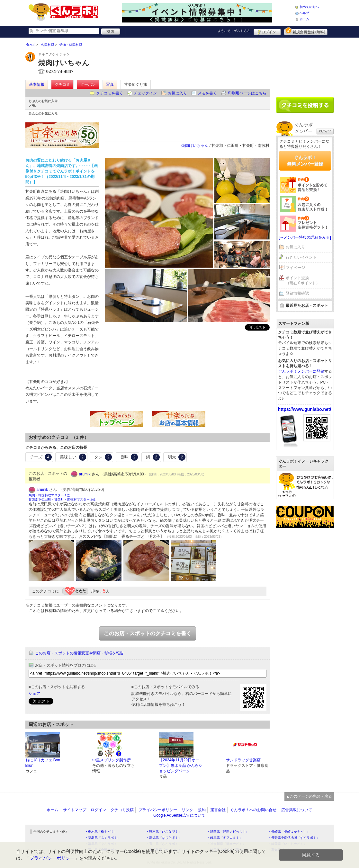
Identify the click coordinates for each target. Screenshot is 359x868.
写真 (110, 84)
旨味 (129, 457)
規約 (202, 810)
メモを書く (207, 93)
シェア (34, 694)
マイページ (295, 268)
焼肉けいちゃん (195, 146)
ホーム (304, 19)
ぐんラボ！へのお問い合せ (253, 810)
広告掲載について (297, 810)
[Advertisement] (305, 65)
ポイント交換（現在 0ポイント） (303, 281)
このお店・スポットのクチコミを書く (148, 633)
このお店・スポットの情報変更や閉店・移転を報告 (79, 653)
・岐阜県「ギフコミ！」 (225, 838)
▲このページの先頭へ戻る (309, 796)
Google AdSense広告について (179, 815)
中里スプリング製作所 (112, 760)
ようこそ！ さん (234, 31)
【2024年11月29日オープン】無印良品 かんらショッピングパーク (181, 766)
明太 (177, 457)
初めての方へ (309, 7)
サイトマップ (75, 810)
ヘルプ (304, 13)
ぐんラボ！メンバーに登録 (301, 371)
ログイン (267, 31)
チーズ (41, 457)
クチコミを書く (110, 93)
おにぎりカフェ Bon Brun (43, 763)
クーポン (88, 84)
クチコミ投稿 (122, 810)
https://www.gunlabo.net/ (305, 409)
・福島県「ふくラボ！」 (103, 838)
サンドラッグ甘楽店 (243, 760)
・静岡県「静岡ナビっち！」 (228, 832)
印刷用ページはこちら (247, 93)
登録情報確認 (297, 293)
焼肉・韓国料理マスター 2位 (49, 495)
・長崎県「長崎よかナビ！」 (289, 832)
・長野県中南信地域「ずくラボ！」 (294, 838)
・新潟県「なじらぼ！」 (164, 838)
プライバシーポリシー (158, 810)
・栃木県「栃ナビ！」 (101, 832)
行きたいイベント (301, 257)
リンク (187, 810)
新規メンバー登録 (306, 31)
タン (103, 457)
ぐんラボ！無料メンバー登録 (305, 161)
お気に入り (177, 93)
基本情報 (37, 84)
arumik (85, 474)
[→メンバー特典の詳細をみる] (305, 237)
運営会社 (218, 810)
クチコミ (62, 84)
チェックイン (145, 93)
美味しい (73, 457)
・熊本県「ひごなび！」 (164, 832)
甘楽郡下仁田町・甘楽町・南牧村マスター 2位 (62, 499)
